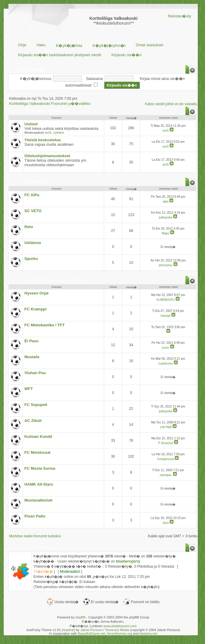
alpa (166, 201)
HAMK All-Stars (39, 484)
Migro (166, 233)
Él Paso (31, 341)
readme (68, 630)
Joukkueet (36, 182)
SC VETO (33, 211)
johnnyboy (166, 265)
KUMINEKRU (166, 300)
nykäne (59, 133)
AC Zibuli (33, 421)
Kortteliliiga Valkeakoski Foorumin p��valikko (50, 104)
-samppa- (166, 475)
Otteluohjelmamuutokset (47, 156)
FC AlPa (32, 195)
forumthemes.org (120, 633)
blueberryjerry (128, 561)
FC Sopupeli (36, 405)
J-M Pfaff (166, 427)
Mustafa (32, 357)
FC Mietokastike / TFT (45, 325)
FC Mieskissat (37, 452)
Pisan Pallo (35, 516)
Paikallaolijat (47, 548)
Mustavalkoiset (38, 500)
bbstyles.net (148, 633)
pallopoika (166, 217)
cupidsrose (166, 363)
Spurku (31, 259)
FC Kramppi (36, 309)
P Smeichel (166, 443)
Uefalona (33, 243)
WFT (29, 389)
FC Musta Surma (40, 468)
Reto (29, 227)
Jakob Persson (91, 630)
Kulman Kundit (38, 436)
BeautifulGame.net (91, 633)
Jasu (166, 523)
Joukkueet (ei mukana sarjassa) (56, 280)
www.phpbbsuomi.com (120, 626)
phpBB (81, 617)
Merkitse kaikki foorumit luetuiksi (35, 536)
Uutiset (31, 124)
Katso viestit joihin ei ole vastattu (171, 104)
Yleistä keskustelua (42, 140)
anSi (48, 133)
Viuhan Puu (35, 373)
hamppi (166, 316)
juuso (166, 348)
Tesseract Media (117, 630)
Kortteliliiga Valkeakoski (48, 111)
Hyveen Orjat (36, 293)
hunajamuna (166, 459)
